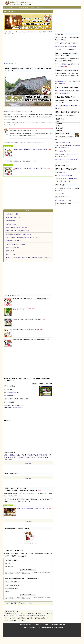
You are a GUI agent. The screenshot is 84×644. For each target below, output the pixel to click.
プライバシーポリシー (24, 7)
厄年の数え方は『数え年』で (63, 151)
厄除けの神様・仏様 (60, 172)
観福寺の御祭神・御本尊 (12, 214)
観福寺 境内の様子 (10, 221)
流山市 (40, 454)
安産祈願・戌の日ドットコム (63, 197)
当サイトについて (13, 7)
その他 (8, 592)
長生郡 (19, 456)
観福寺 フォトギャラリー (12, 254)
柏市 (23, 454)
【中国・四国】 (59, 181)
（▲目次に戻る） (28, 521)
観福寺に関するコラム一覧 (13, 248)
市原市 (29, 454)
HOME (5, 7)
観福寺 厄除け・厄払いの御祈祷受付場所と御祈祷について (21, 237)
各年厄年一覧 (72, 49)
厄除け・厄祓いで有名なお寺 (13, 585)
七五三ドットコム (60, 194)
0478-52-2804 (11, 396)
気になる (8, 563)
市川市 (12, 454)
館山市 (25, 456)
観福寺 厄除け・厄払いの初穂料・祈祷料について (18, 234)
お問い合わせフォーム (26, 616)
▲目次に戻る (28, 463)
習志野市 (12, 456)
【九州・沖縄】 (67, 181)
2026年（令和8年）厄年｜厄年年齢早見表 (66, 43)
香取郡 (46, 457)
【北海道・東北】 (60, 179)
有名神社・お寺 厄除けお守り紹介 (64, 176)
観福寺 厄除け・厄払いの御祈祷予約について (17, 231)
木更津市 (21, 457)
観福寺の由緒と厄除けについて (14, 217)
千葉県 (6, 459)
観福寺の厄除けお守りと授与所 (14, 241)
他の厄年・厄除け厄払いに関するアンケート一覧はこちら (20, 603)
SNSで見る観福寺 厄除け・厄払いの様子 (16, 244)
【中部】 (71, 179)
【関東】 (66, 179)
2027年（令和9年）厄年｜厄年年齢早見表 (66, 46)
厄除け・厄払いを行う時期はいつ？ (64, 142)
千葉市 (6, 454)
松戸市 (18, 454)
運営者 (32, 7)
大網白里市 (44, 456)
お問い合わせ (39, 7)
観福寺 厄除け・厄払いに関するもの (15, 227)
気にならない (9, 567)
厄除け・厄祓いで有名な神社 (13, 582)
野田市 (33, 457)
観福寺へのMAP (10, 251)
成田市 (9, 457)
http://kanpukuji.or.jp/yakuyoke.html (14, 408)
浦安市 (6, 456)
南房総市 (47, 454)
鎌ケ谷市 (40, 457)
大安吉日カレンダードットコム (63, 200)
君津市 (37, 456)
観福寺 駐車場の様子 (11, 224)
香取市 (31, 456)
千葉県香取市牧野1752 (13, 392)
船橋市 (34, 454)
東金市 (27, 457)
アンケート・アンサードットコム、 (31, 572)
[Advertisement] (28, 49)
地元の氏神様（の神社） (12, 588)
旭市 (15, 457)
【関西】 (76, 179)
